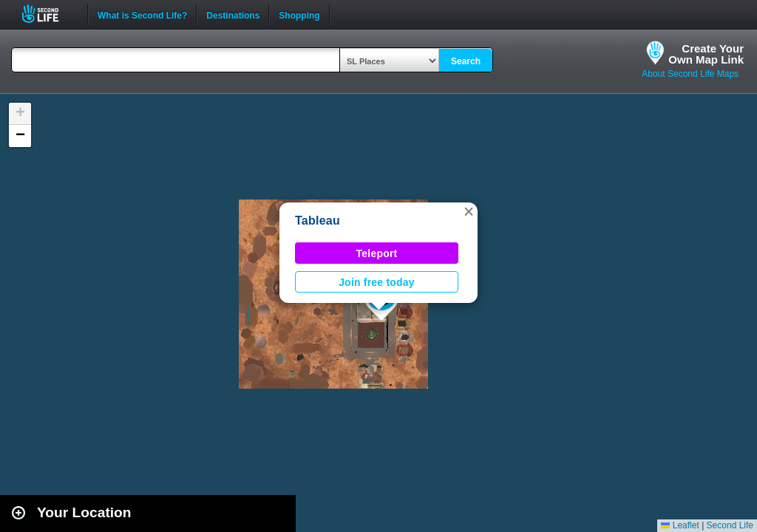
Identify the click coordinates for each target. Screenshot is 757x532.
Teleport (377, 253)
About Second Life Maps (690, 74)
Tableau (318, 221)
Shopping (299, 14)
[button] (469, 211)
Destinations (233, 14)
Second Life (48, 14)
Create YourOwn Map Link (706, 54)
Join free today (377, 282)
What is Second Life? (142, 14)
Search (466, 61)
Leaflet (680, 525)
